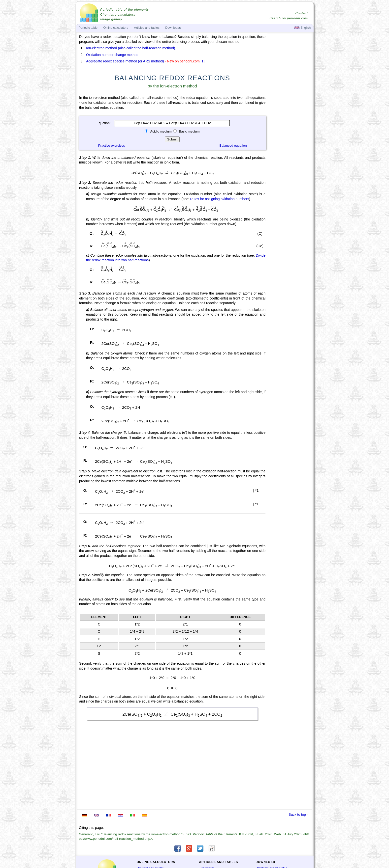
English (303, 28)
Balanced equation (233, 146)
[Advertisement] (290, 171)
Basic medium (189, 131)
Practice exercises (112, 146)
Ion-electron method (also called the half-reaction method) (131, 48)
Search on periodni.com (289, 18)
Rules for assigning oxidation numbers (219, 199)
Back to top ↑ (299, 814)
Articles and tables (147, 28)
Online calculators (116, 28)
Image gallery (111, 19)
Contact (302, 13)
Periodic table (88, 28)
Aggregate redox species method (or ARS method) (125, 61)
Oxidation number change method (112, 55)
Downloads (173, 28)
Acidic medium (161, 131)
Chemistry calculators (118, 15)
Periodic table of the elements (125, 10)
